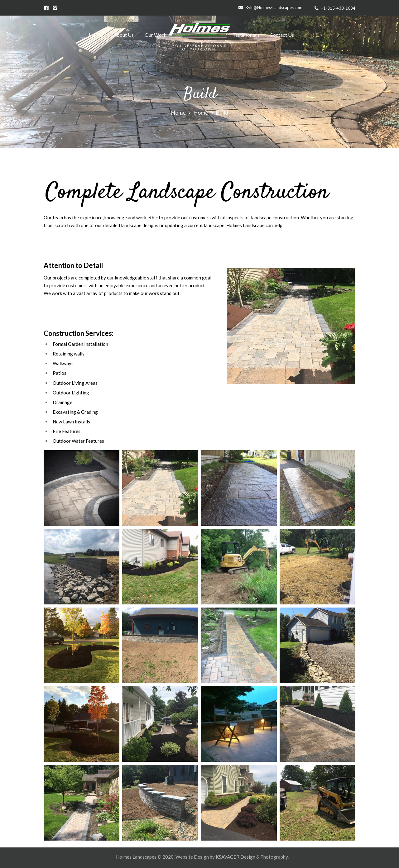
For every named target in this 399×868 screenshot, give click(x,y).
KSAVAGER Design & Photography (252, 857)
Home (178, 113)
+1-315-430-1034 (338, 8)
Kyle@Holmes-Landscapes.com (274, 7)
